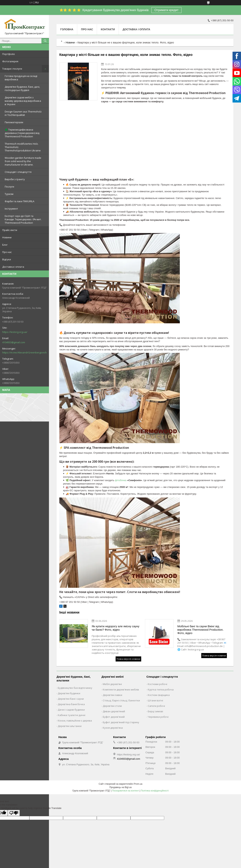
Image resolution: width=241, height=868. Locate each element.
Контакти (108, 29)
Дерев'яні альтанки (70, 726)
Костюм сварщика (159, 695)
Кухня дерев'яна (113, 728)
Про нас (7, 252)
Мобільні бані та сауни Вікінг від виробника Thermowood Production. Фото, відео (200, 630)
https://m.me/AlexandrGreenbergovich (24, 352)
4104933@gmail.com (14, 342)
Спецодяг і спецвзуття (18, 172)
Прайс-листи (10, 230)
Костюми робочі (157, 684)
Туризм (9, 194)
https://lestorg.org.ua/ (15, 332)
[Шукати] (45, 41)
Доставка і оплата (13, 267)
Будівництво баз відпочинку (75, 688)
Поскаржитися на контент (126, 791)
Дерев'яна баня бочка (71, 704)
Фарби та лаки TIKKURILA (19, 201)
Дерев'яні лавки (112, 695)
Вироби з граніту (15, 179)
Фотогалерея (10, 61)
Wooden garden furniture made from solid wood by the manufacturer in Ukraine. (23, 161)
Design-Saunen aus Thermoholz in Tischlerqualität (23, 113)
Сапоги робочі (156, 706)
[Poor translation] (14, 813)
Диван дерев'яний (114, 711)
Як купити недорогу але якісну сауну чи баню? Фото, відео (116, 628)
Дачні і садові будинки (71, 710)
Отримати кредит (166, 10)
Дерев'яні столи (112, 706)
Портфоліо (9, 54)
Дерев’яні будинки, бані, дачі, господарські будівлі (22, 88)
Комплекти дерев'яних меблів (121, 690)
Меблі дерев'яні (112, 684)
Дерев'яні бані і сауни (71, 699)
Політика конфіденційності (155, 791)
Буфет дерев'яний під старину (121, 722)
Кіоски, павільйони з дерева (75, 721)
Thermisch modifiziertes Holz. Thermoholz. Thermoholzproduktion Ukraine (23, 147)
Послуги (9, 187)
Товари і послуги (12, 69)
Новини (7, 237)
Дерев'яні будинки (69, 693)
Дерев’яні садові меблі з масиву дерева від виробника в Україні (23, 101)
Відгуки (7, 259)
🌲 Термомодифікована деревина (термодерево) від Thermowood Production (22, 133)
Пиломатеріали (14, 122)
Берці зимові (155, 711)
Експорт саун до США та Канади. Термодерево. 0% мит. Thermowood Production (23, 219)
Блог (5, 245)
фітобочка (121, 480)
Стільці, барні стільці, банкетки (121, 700)
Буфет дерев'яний (114, 717)
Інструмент (11, 209)
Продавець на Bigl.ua (120, 787)
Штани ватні (155, 700)
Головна (67, 29)
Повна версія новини (128, 659)
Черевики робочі (158, 717)
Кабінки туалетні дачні (72, 715)
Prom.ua (138, 784)
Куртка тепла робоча (161, 690)
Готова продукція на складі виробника (21, 78)
